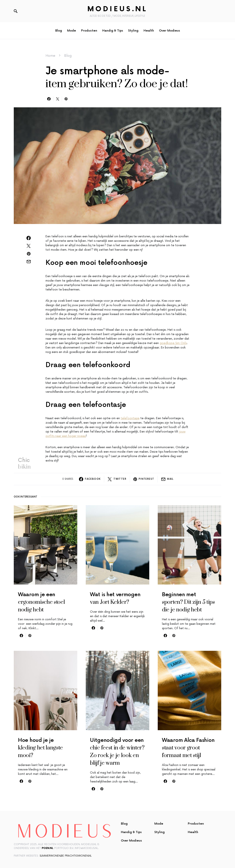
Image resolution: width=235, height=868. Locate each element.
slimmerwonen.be (52, 856)
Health (193, 832)
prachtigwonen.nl (78, 856)
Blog (68, 56)
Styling (160, 832)
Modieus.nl (117, 9)
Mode (159, 824)
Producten (196, 824)
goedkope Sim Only (173, 343)
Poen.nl (48, 848)
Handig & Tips (131, 832)
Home (50, 56)
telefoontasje (130, 418)
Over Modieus (131, 841)
